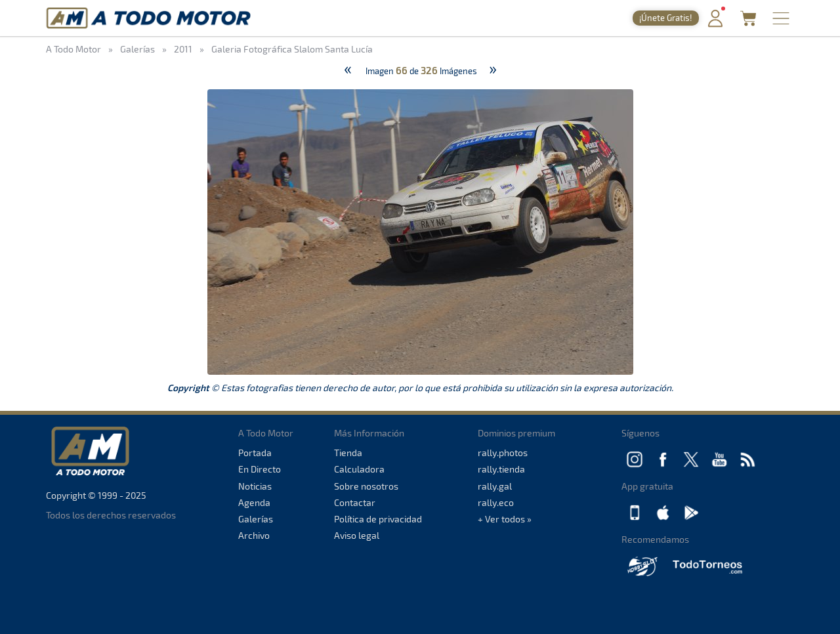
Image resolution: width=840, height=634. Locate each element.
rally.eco (496, 502)
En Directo (260, 469)
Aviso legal (357, 535)
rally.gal (495, 486)
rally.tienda (501, 469)
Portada (255, 453)
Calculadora (359, 469)
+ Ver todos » (505, 519)
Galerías (256, 519)
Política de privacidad (378, 519)
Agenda (254, 502)
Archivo (254, 535)
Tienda (348, 453)
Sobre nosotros (366, 486)
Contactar (355, 502)
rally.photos (503, 453)
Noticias (255, 486)
